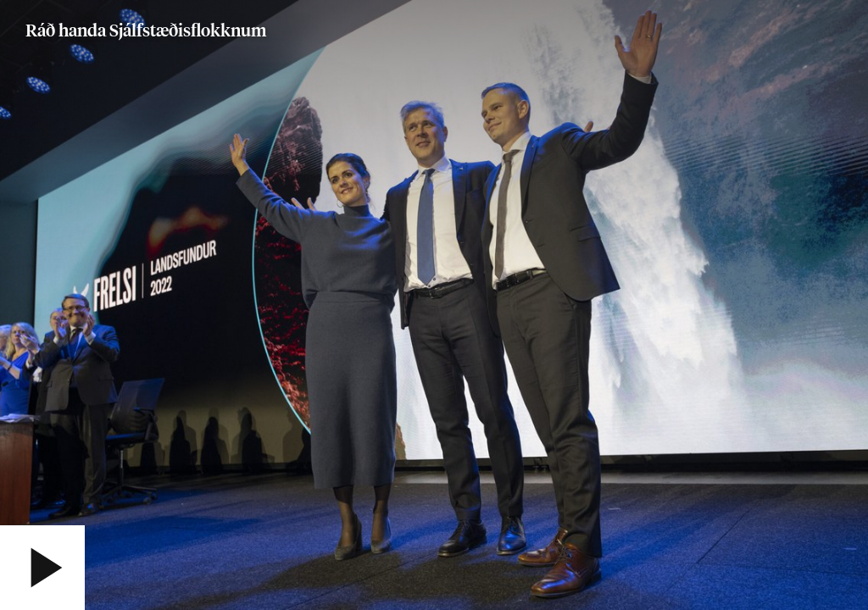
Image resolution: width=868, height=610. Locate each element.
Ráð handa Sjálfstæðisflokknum (146, 31)
